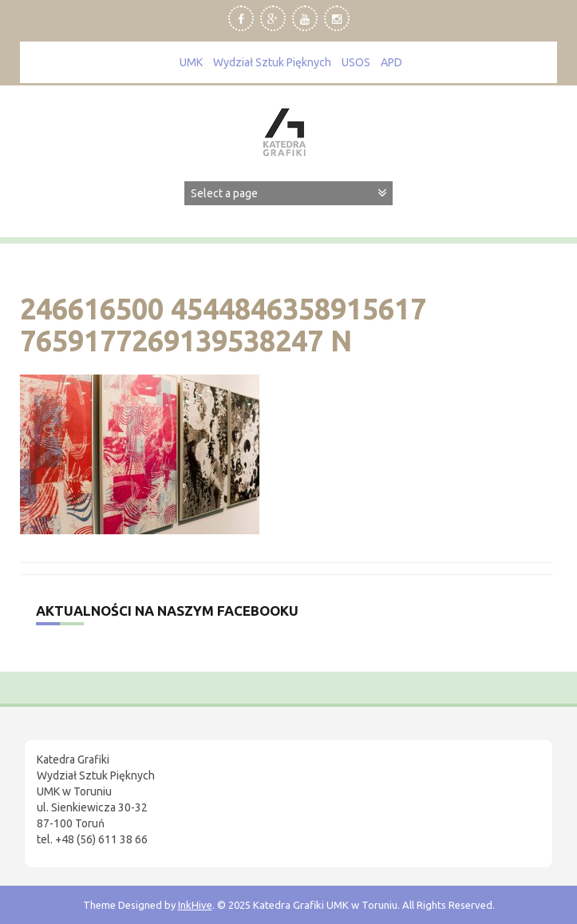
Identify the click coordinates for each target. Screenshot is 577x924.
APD (391, 62)
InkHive (195, 905)
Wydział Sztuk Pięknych (272, 62)
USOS (356, 62)
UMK (191, 62)
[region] (207, 789)
